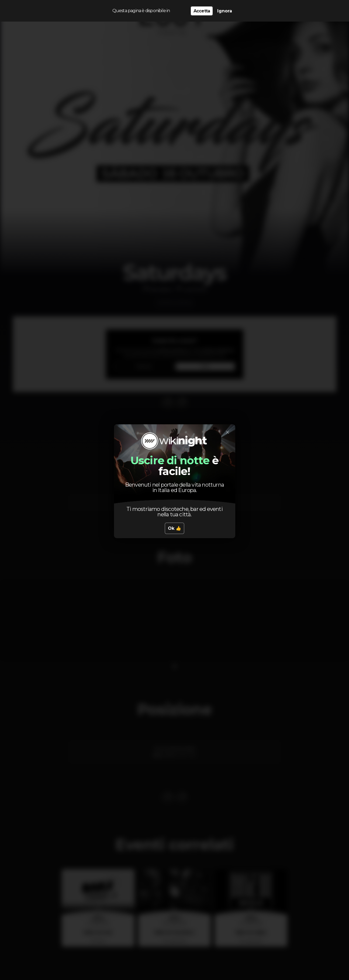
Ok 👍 (174, 528)
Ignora (225, 11)
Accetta (202, 11)
